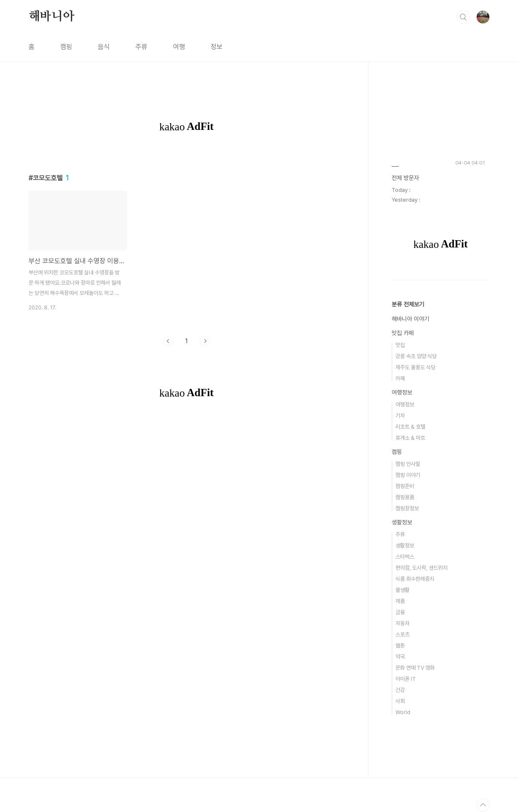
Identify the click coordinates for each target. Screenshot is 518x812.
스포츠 (402, 634)
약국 (400, 657)
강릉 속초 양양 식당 (416, 356)
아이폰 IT (406, 679)
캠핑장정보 (407, 508)
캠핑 (66, 47)
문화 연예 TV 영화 (415, 668)
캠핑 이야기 (408, 475)
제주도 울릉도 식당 (416, 367)
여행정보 (402, 392)
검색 (463, 17)
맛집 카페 (403, 333)
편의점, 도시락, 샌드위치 (421, 568)
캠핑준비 (405, 486)
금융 (400, 612)
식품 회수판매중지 (415, 579)
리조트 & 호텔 (410, 427)
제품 (400, 601)
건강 (400, 690)
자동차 (402, 623)
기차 (400, 416)
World (403, 712)
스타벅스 (405, 557)
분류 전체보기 (408, 304)
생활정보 (402, 522)
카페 (400, 378)
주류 (141, 47)
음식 (104, 47)
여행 (179, 47)
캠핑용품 (405, 497)
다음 (205, 341)
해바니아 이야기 (410, 319)
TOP (483, 805)
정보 (217, 47)
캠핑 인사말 (408, 464)
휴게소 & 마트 (410, 438)
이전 (168, 341)
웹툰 (400, 646)
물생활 (402, 590)
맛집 (400, 345)
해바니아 (51, 17)
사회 (400, 701)
